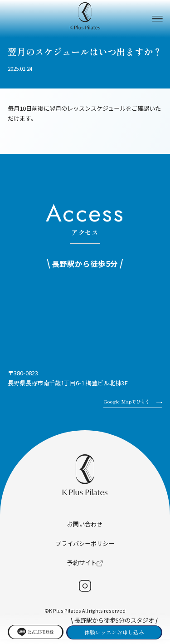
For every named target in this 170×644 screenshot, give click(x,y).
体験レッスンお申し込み (114, 631)
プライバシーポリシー (85, 548)
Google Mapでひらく (124, 405)
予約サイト (85, 568)
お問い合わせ (85, 529)
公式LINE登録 (34, 630)
